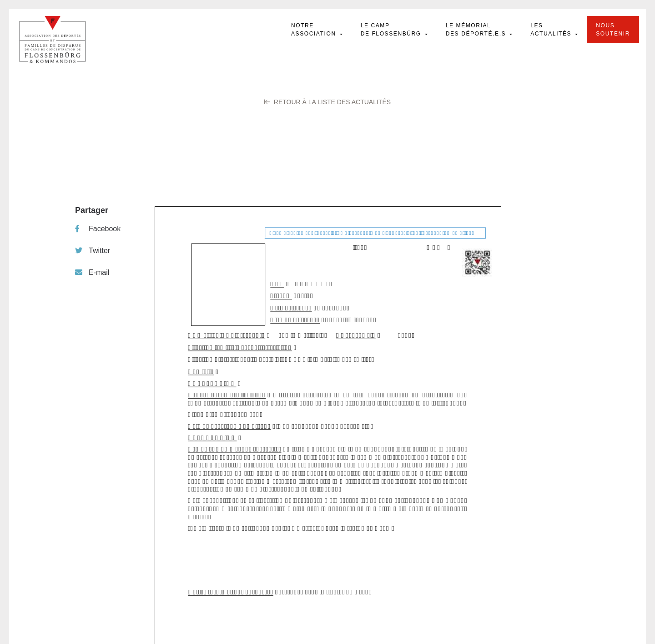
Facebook (98, 229)
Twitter (93, 251)
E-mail (92, 272)
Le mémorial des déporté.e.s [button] (477, 30)
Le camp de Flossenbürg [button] (392, 30)
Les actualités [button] (552, 30)
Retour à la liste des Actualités (327, 102)
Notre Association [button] (315, 30)
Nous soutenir (613, 30)
